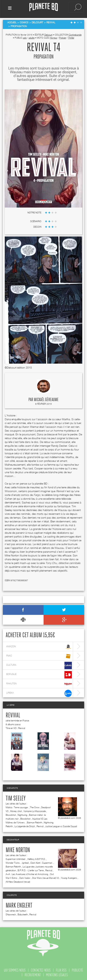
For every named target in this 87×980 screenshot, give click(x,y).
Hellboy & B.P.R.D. (36, 858)
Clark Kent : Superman (42, 862)
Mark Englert (19, 905)
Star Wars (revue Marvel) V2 (46, 877)
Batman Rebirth (34, 822)
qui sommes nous (15, 969)
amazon (39, 646)
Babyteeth (23, 914)
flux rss (61, 969)
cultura (39, 665)
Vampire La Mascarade (35, 810)
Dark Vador (25, 877)
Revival (13, 715)
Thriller (71, 37)
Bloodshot (11, 814)
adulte (32, 37)
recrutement (33, 974)
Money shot (16, 810)
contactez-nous (41, 969)
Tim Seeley (16, 798)
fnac (39, 655)
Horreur (54, 37)
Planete (44, 7)
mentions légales (57, 974)
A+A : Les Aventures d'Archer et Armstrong (27, 873)
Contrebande (75, 34)
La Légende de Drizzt (25, 826)
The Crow (35, 807)
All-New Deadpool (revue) (18, 881)
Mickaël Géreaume (46, 399)
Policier (63, 37)
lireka (39, 693)
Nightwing (22, 814)
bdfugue (39, 674)
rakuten (39, 683)
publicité (77, 969)
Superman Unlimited (16, 858)
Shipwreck (11, 914)
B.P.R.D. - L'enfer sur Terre (31, 870)
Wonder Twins (13, 862)
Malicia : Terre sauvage (17, 807)
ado (25, 37)
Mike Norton (18, 849)
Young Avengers (69, 877)
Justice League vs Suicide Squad (61, 826)
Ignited (25, 862)
